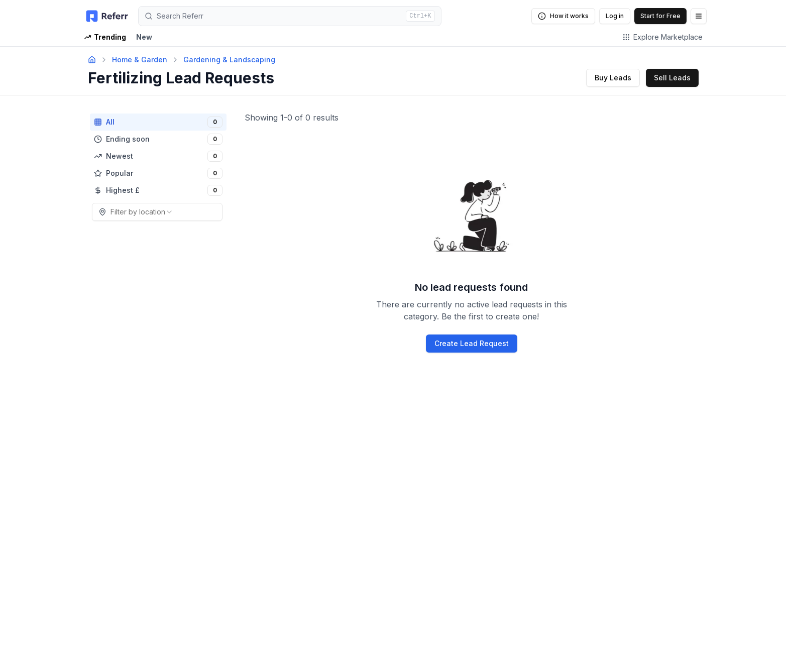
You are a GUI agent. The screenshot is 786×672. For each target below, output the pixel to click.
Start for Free (660, 16)
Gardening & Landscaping (229, 60)
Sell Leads (672, 78)
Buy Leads (613, 78)
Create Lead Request (472, 343)
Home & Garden (140, 60)
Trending (105, 37)
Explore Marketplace (662, 37)
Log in (615, 16)
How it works (563, 16)
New (144, 37)
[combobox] (157, 212)
